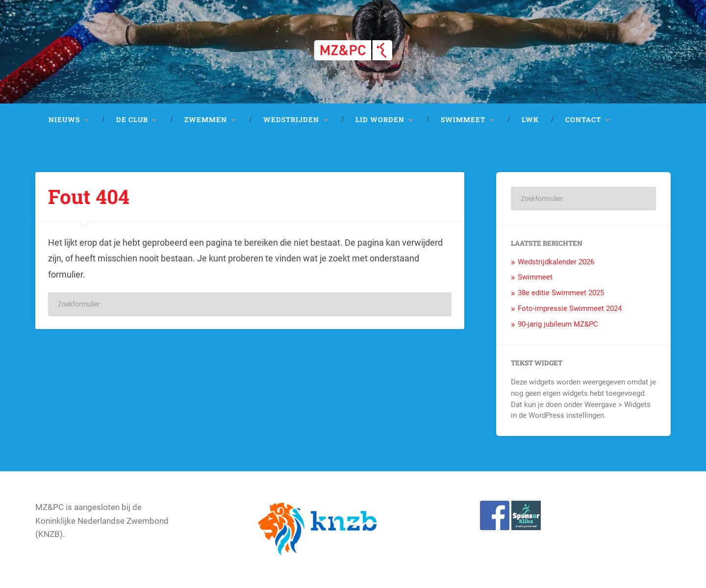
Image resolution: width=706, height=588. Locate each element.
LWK (530, 120)
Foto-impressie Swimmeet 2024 (570, 308)
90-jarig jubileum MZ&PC (558, 324)
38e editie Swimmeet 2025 (561, 293)
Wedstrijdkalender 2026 (556, 262)
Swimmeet (463, 120)
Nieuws (64, 120)
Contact (583, 120)
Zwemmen (206, 120)
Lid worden (380, 120)
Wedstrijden (291, 120)
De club (132, 120)
